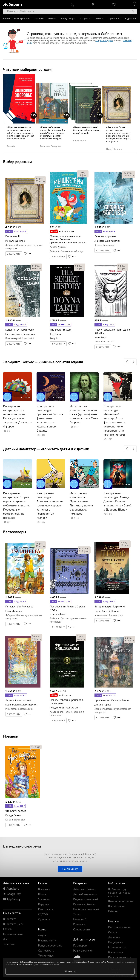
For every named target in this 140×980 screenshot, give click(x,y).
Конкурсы (79, 924)
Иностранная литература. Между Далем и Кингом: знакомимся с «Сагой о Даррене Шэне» (117, 501)
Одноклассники (13, 934)
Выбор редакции (17, 162)
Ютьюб (7, 929)
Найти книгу (70, 869)
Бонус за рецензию (50, 945)
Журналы (130, 18)
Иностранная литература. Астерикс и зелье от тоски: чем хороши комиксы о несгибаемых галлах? (50, 505)
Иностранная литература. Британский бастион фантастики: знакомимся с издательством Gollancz (50, 418)
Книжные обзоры (84, 904)
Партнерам (80, 945)
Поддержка (115, 942)
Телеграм (9, 944)
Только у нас (46, 956)
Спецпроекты (82, 929)
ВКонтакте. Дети (13, 924)
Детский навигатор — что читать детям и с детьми (46, 449)
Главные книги (47, 940)
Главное (40, 18)
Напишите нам (117, 947)
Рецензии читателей (86, 899)
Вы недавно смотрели (22, 846)
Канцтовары (68, 18)
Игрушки (85, 18)
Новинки (11, 736)
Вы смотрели (116, 906)
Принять (70, 971)
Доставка (114, 937)
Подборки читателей (86, 909)
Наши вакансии (83, 951)
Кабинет (113, 911)
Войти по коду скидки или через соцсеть (119, 893)
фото (40, 181)
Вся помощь (116, 952)
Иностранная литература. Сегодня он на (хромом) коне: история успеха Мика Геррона (84, 414)
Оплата (113, 932)
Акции (42, 935)
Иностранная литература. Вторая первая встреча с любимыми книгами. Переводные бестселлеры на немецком (16, 505)
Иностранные (22, 18)
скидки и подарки (104, 40)
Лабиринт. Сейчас (84, 889)
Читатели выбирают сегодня (28, 69)
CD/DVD (100, 18)
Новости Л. (80, 919)
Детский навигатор (85, 894)
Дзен (6, 939)
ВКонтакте (10, 919)
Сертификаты (46, 951)
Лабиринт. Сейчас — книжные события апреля (43, 362)
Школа (53, 18)
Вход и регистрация (121, 901)
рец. (40, 178)
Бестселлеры (15, 532)
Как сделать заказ (119, 927)
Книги (7, 18)
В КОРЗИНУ (14, 254)
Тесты (77, 914)
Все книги (44, 889)
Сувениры (115, 18)
